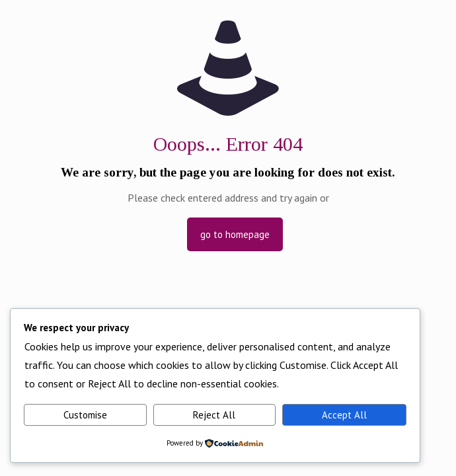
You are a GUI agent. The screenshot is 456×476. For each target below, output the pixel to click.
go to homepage (235, 234)
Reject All (214, 415)
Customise (85, 415)
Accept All (344, 415)
